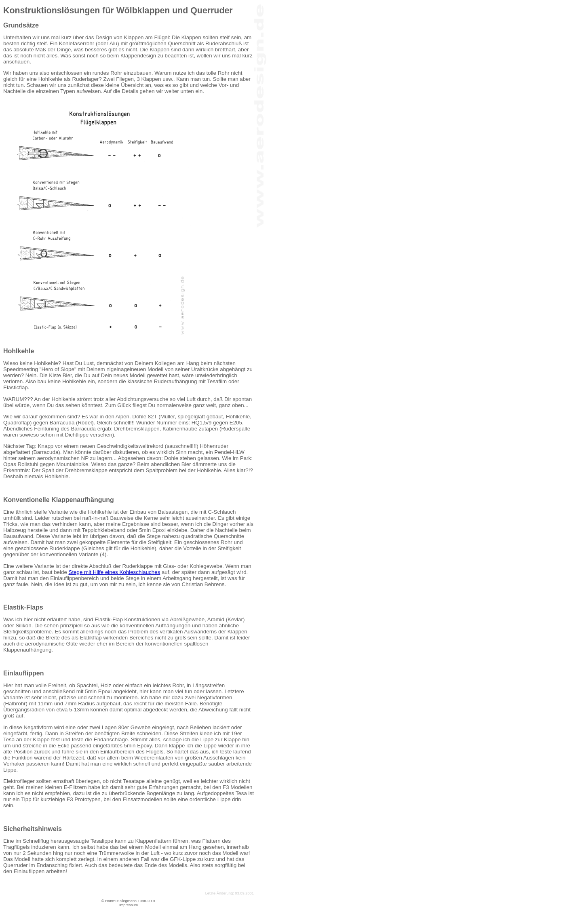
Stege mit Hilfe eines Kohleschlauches (115, 572)
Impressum (129, 905)
